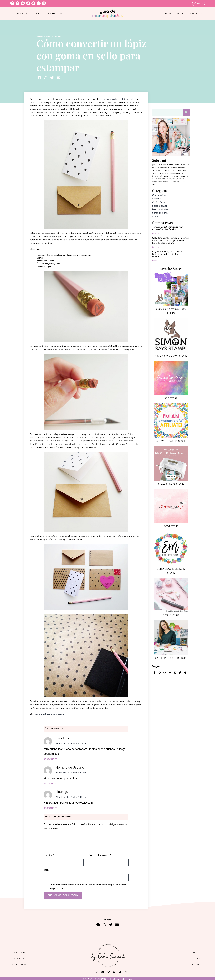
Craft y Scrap (159, 202)
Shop (168, 13)
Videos (156, 216)
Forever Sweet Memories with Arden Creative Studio (168, 228)
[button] (40, 77)
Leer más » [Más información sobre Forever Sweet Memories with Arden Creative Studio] (156, 233)
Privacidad (21, 952)
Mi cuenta (195, 958)
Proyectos (55, 13)
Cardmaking (159, 195)
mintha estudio (126, 979)
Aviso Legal (21, 965)
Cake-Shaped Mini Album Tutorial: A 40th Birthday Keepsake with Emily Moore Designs (170, 240)
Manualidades (54, 36)
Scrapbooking (160, 213)
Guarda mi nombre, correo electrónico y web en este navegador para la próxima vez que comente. (87, 886)
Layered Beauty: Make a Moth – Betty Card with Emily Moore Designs (169, 254)
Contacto (195, 13)
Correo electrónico (100, 855)
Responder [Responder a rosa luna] (50, 759)
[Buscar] (186, 112)
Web (46, 870)
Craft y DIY (158, 198)
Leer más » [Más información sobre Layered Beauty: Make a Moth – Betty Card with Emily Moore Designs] (156, 260)
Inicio (195, 952)
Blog (180, 13)
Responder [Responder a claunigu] (50, 808)
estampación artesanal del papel (116, 99)
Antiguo (41, 36)
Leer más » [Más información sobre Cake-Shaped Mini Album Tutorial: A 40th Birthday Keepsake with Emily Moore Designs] (156, 247)
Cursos (38, 13)
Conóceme (20, 13)
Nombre (49, 855)
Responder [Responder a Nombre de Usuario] (50, 783)
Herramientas (160, 205)
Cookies (21, 958)
